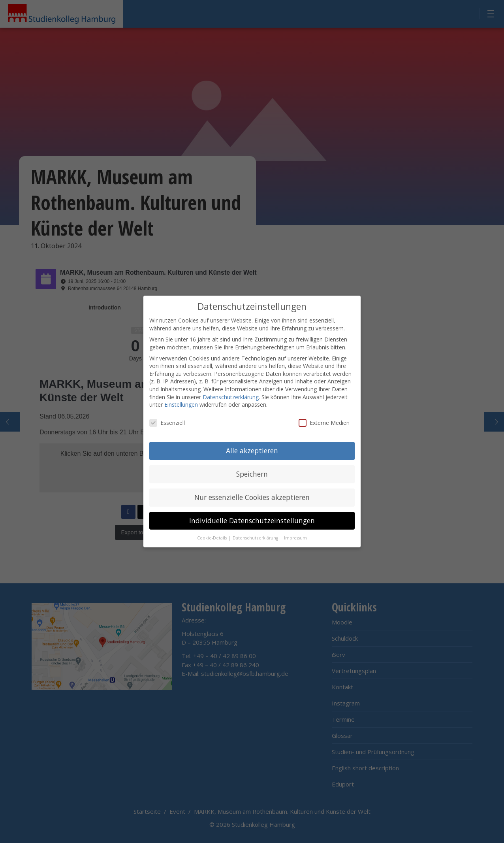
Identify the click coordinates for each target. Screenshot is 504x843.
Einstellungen (181, 405)
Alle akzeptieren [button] (252, 451)
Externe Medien (324, 423)
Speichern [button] (252, 474)
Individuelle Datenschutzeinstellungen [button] (252, 521)
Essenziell (167, 423)
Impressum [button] (295, 538)
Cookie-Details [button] (213, 538)
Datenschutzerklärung (231, 397)
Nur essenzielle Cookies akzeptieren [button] (252, 497)
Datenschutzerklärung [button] (256, 538)
